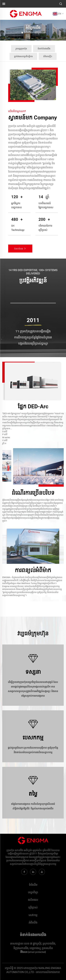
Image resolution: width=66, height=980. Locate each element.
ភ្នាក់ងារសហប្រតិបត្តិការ (23, 56)
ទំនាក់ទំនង (20, 249)
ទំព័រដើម (28, 33)
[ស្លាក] (26, 13)
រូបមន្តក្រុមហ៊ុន (21, 49)
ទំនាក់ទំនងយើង (44, 49)
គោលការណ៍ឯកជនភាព (48, 972)
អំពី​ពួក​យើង (40, 33)
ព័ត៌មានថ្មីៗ (48, 56)
